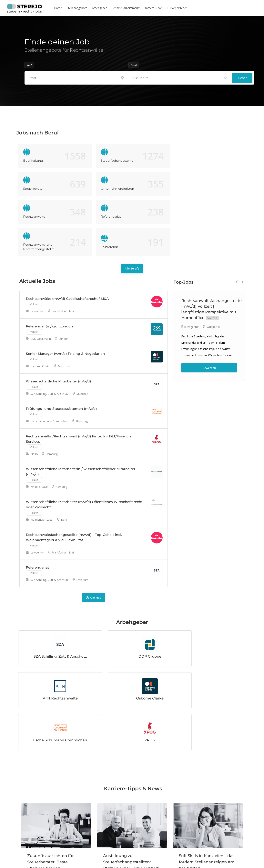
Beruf (134, 65)
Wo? (29, 65)
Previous (237, 230)
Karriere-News (153, 8)
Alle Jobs (93, 549)
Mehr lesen (38, 837)
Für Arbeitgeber (177, 8)
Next (242, 230)
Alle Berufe (132, 217)
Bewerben (209, 316)
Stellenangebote (77, 8)
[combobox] (180, 78)
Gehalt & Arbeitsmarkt (126, 8)
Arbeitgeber (99, 8)
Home (58, 8)
